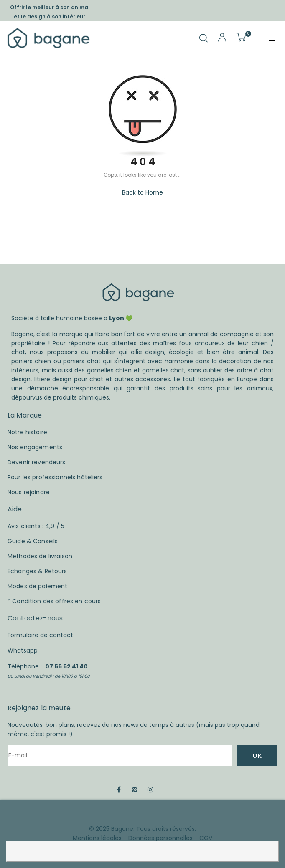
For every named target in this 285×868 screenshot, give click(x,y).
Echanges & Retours (37, 571)
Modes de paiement (37, 586)
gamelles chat (163, 370)
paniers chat (82, 361)
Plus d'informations (33, 830)
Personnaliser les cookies (99, 830)
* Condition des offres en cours (54, 601)
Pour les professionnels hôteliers (55, 477)
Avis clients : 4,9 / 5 (36, 526)
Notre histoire (27, 432)
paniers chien (31, 361)
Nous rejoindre (29, 492)
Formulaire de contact (40, 635)
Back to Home (142, 192)
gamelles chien (109, 370)
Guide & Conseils (33, 541)
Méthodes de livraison (40, 556)
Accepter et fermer (142, 851)
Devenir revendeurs (37, 462)
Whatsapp (23, 650)
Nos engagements (35, 447)
